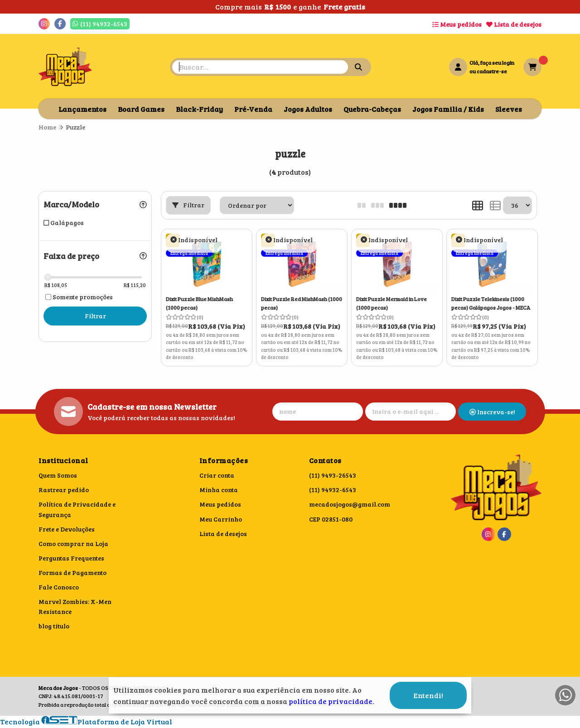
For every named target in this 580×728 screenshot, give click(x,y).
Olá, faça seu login (492, 62)
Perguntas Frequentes (71, 558)
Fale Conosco (59, 587)
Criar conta (217, 475)
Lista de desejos (514, 24)
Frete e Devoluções (67, 529)
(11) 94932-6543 (333, 490)
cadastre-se (492, 71)
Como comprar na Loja (73, 544)
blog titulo (54, 626)
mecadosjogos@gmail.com (350, 504)
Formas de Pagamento (72, 572)
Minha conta (219, 490)
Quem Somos (58, 475)
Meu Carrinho (221, 519)
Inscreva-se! (492, 412)
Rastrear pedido (64, 490)
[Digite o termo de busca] (260, 67)
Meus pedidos (457, 24)
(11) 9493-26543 (333, 475)
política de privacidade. (331, 697)
